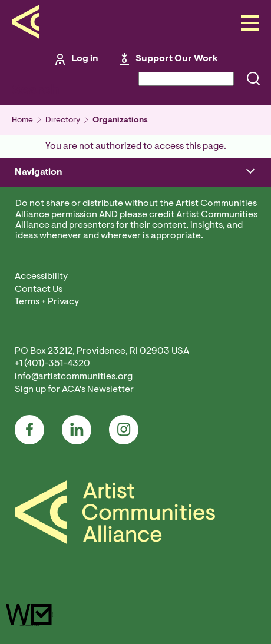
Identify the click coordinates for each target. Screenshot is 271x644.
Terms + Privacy (47, 302)
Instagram (124, 430)
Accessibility (41, 277)
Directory (63, 121)
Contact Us (39, 290)
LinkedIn (77, 430)
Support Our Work (177, 59)
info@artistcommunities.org (74, 377)
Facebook (29, 430)
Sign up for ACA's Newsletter (74, 390)
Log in (85, 59)
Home (22, 121)
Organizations (120, 121)
